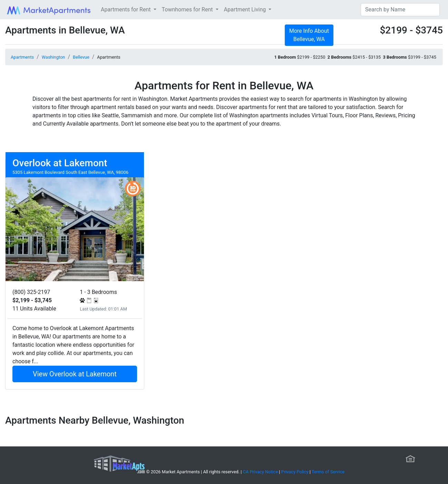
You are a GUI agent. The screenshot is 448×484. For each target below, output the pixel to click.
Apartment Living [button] (246, 9)
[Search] (400, 10)
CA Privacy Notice (261, 472)
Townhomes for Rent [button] (188, 9)
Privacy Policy (295, 472)
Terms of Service (328, 472)
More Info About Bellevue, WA (309, 35)
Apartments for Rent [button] (126, 9)
